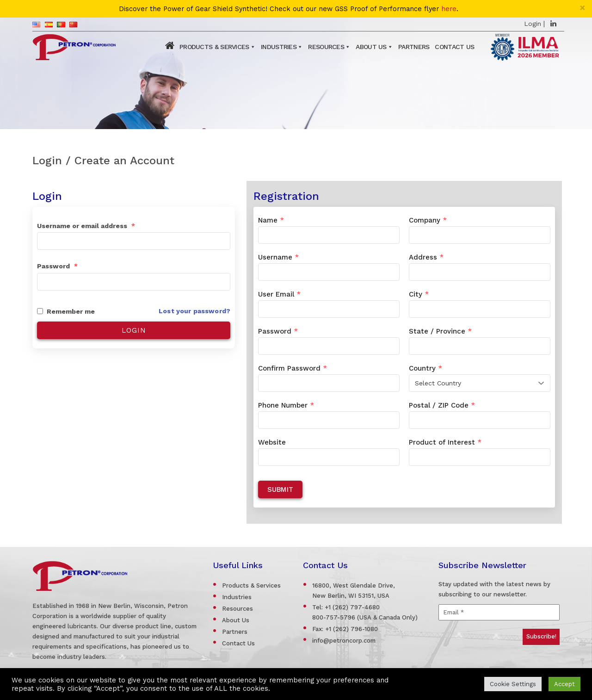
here (449, 9)
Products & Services (214, 47)
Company (428, 220)
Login (533, 24)
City (419, 294)
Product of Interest (445, 442)
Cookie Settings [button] (513, 684)
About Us (371, 47)
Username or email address (86, 226)
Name (271, 220)
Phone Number (286, 405)
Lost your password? (194, 311)
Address (426, 257)
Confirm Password (293, 368)
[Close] (583, 8)
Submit (280, 489)
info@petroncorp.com (344, 641)
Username (278, 257)
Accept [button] (564, 684)
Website (272, 442)
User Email (279, 294)
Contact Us (454, 47)
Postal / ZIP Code (442, 405)
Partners (414, 47)
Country (425, 368)
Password (57, 266)
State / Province (440, 331)
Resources (326, 47)
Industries (279, 47)
